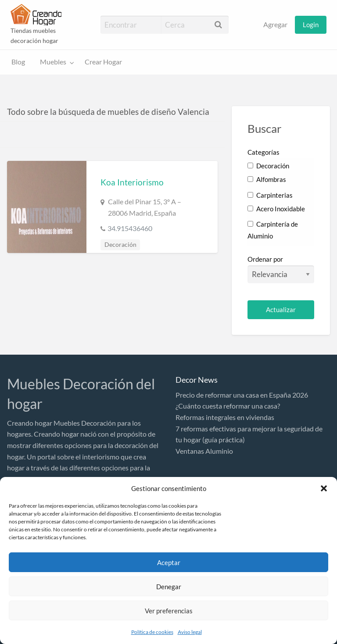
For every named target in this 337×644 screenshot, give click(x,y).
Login (311, 25)
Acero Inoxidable (276, 209)
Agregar (275, 25)
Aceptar (169, 562)
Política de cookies (152, 632)
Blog (18, 62)
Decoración (120, 245)
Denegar (169, 587)
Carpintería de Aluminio (273, 230)
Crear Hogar (103, 62)
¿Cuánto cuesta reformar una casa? (228, 406)
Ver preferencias (169, 611)
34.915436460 (130, 228)
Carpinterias (270, 195)
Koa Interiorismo (132, 182)
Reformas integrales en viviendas (225, 417)
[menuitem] (275, 25)
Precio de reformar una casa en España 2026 (242, 395)
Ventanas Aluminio (204, 451)
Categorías (264, 152)
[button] (324, 488)
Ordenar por (281, 269)
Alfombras (267, 179)
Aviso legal (190, 632)
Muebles (53, 62)
